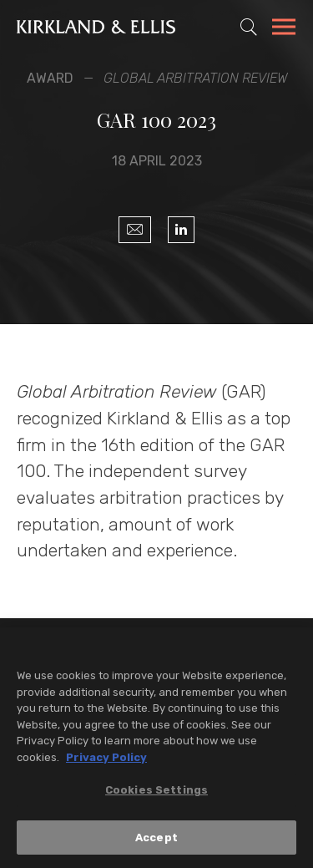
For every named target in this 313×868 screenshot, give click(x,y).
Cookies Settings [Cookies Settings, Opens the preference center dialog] (156, 792)
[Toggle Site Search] (249, 27)
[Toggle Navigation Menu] (284, 29)
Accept (156, 839)
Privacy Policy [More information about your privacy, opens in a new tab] (106, 759)
